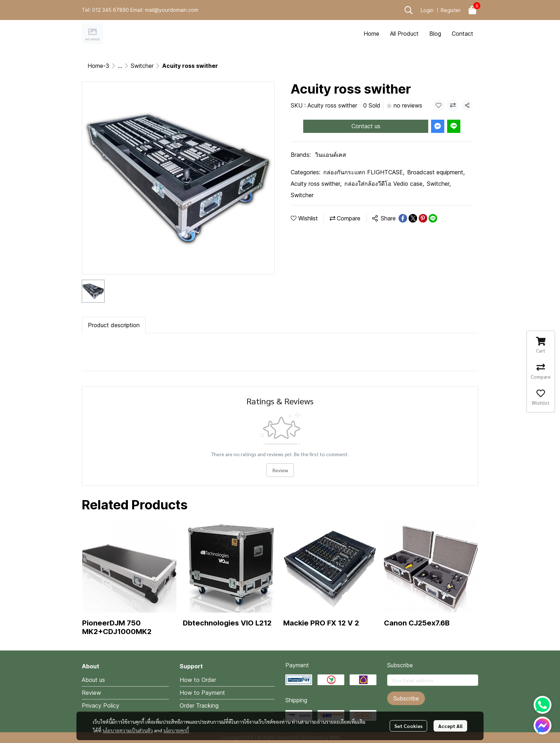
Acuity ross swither (316, 184)
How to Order (198, 680)
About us (93, 680)
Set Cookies (408, 726)
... (120, 66)
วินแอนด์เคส (331, 155)
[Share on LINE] (433, 218)
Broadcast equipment (436, 172)
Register (451, 10)
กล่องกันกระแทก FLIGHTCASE (364, 172)
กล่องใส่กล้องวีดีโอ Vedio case (384, 184)
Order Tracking (199, 705)
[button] (409, 10)
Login (427, 10)
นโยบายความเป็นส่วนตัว (128, 730)
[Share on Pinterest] (423, 218)
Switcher (142, 66)
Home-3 (98, 66)
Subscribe (406, 698)
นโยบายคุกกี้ (176, 730)
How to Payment (202, 693)
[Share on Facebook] (403, 218)
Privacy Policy (101, 705)
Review (280, 470)
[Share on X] (413, 218)
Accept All (450, 726)
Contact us (366, 126)
